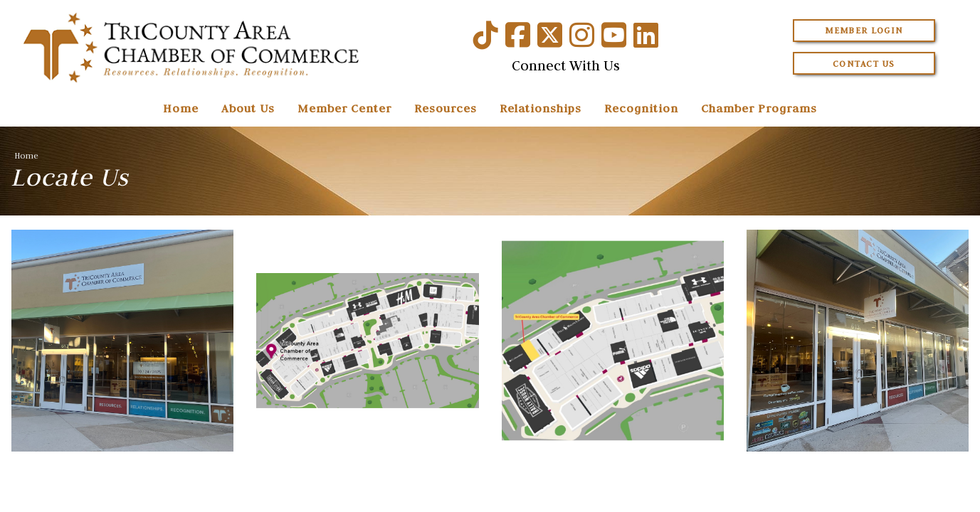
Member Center (344, 108)
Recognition (641, 108)
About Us (248, 108)
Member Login (864, 30)
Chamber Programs (759, 108)
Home (181, 108)
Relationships (541, 108)
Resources (446, 108)
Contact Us (864, 64)
